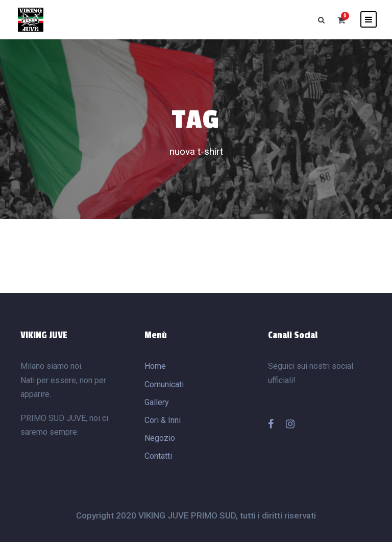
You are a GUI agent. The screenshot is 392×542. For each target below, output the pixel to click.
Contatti (158, 456)
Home (155, 366)
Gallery (157, 402)
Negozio (160, 438)
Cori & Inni (163, 420)
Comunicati (164, 384)
